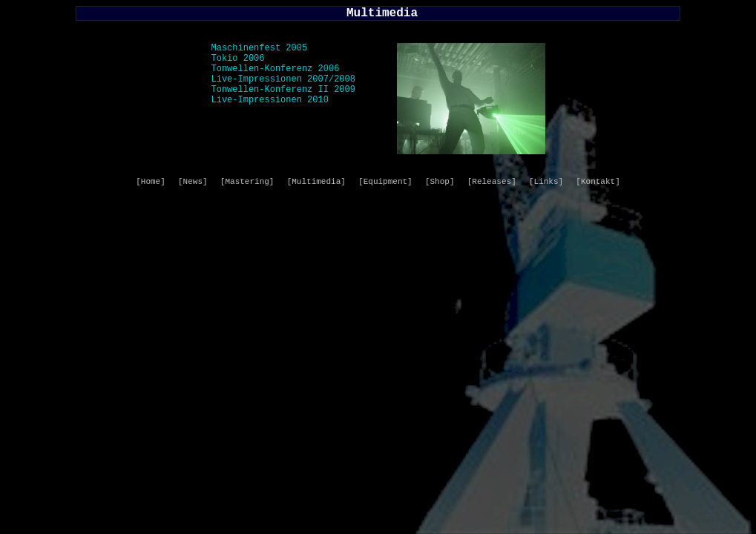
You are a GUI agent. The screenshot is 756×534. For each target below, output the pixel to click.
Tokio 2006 (238, 59)
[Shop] (440, 182)
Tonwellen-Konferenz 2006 (276, 69)
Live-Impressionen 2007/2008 (283, 79)
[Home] (151, 182)
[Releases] (492, 182)
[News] (193, 182)
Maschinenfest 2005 (260, 48)
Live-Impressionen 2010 (270, 100)
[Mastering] (247, 182)
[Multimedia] (316, 182)
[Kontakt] (598, 182)
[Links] (546, 182)
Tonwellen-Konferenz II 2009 (283, 90)
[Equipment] (385, 182)
